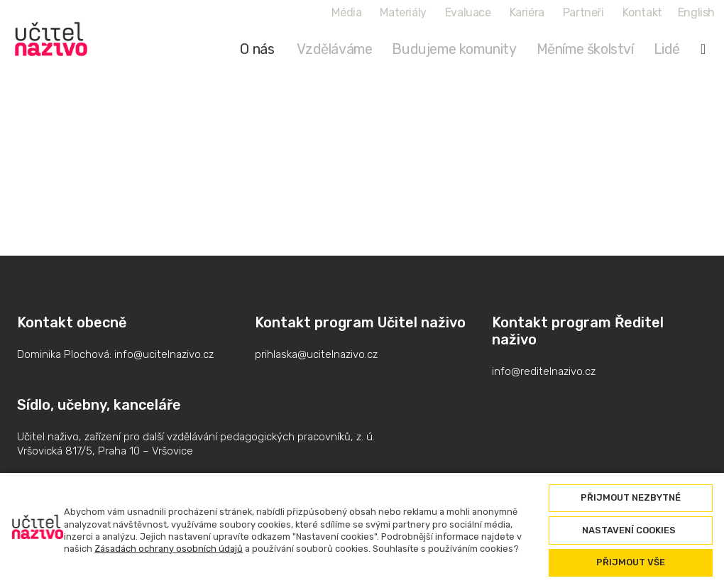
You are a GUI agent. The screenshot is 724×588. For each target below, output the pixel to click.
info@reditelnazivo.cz (544, 371)
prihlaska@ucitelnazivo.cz (316, 354)
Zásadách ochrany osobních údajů (169, 549)
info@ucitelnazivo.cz (164, 354)
